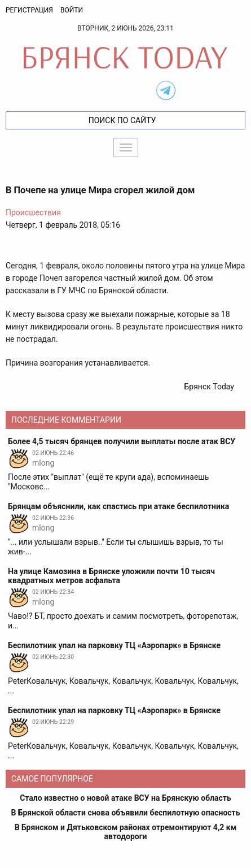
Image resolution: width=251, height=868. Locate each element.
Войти (72, 10)
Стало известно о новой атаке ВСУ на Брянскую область (125, 798)
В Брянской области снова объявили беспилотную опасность (125, 813)
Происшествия (33, 212)
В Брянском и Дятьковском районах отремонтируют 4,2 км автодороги (126, 832)
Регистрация (29, 10)
